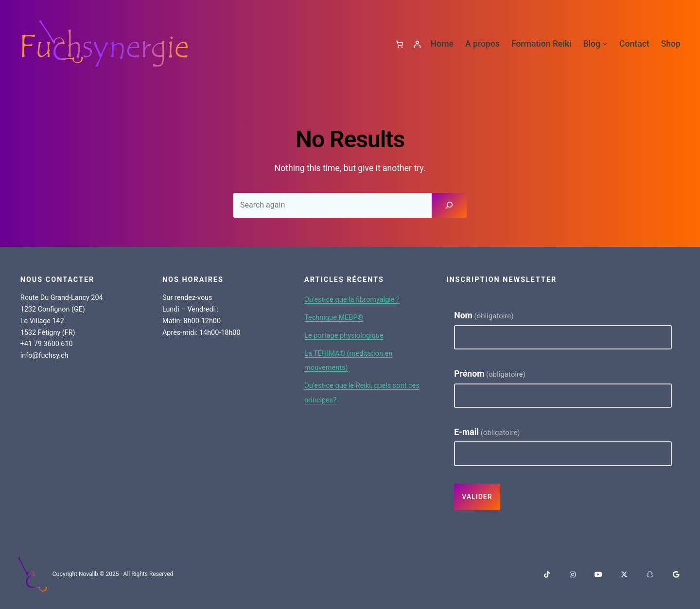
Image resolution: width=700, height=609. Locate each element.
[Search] (449, 205)
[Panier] (394, 44)
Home (442, 44)
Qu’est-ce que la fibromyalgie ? (362, 298)
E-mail (487, 432)
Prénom (490, 373)
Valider (477, 496)
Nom (484, 315)
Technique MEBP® (340, 316)
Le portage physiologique (352, 334)
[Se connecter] (415, 44)
